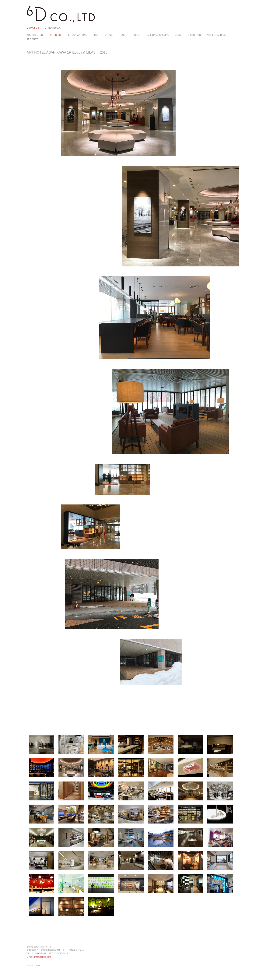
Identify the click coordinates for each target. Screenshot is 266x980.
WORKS (34, 28)
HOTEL (136, 35)
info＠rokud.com (42, 957)
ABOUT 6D (54, 28)
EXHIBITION (194, 35)
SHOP (96, 35)
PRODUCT (32, 39)
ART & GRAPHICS (216, 35)
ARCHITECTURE (36, 35)
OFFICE (109, 35)
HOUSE (123, 35)
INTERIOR (56, 35)
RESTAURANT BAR (77, 35)
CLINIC (178, 35)
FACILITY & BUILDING (157, 35)
